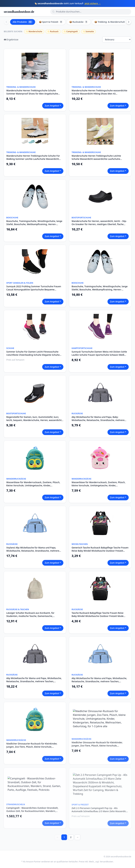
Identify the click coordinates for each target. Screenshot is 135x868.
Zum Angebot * (53, 106)
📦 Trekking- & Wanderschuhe (113, 22)
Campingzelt (71, 31)
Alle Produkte (23, 22)
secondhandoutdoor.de (19, 12)
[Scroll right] (129, 22)
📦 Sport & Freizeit (51, 22)
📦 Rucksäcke (79, 22)
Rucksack (53, 31)
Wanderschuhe (34, 31)
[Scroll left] (6, 22)
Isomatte (89, 31)
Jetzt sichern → (93, 3)
